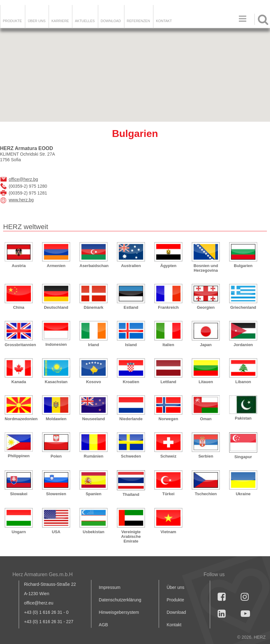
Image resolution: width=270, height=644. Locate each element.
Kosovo (94, 382)
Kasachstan (56, 382)
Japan (206, 345)
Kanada (19, 382)
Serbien (206, 456)
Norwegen (169, 419)
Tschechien (206, 494)
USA (56, 532)
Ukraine (243, 494)
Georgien (206, 307)
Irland (93, 345)
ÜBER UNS (37, 21)
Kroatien (131, 382)
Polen (56, 456)
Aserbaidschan (94, 266)
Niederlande (131, 419)
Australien (131, 266)
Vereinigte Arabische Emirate (131, 536)
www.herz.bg (21, 200)
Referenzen (139, 21)
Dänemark (94, 307)
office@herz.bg (23, 179)
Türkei (168, 494)
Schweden (131, 456)
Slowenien (56, 494)
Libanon (243, 382)
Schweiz (168, 456)
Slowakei (19, 494)
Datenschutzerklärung (120, 600)
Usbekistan (93, 532)
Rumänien (94, 456)
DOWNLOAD (111, 21)
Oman (206, 419)
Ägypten (168, 266)
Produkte (12, 21)
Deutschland (56, 307)
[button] (254, 108)
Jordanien (243, 345)
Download (176, 612)
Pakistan (243, 418)
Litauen (206, 382)
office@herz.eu (39, 603)
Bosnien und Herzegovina (206, 268)
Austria (19, 266)
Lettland (169, 382)
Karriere (60, 21)
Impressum (110, 587)
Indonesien (56, 344)
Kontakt (174, 625)
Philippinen (19, 456)
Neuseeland (94, 419)
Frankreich (168, 307)
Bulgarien (243, 266)
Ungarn (19, 532)
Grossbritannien (19, 345)
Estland (131, 307)
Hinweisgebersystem (119, 612)
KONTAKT (164, 21)
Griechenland (243, 307)
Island (131, 345)
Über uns (175, 587)
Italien (168, 345)
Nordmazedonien (19, 419)
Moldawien (56, 419)
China (19, 307)
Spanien (94, 494)
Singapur (243, 457)
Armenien (56, 266)
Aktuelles (85, 21)
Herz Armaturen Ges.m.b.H (43, 574)
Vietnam (168, 532)
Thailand (131, 494)
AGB (104, 625)
